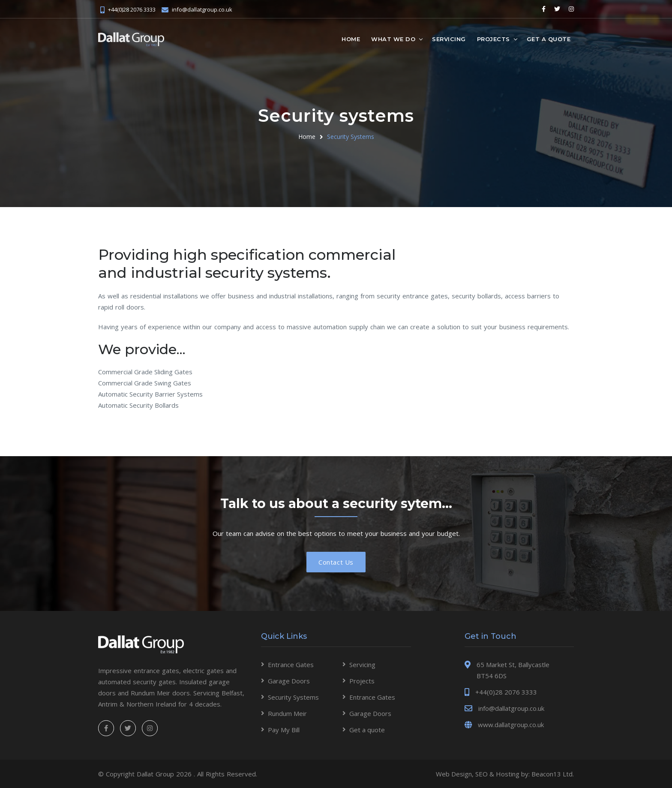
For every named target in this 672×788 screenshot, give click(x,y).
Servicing (449, 39)
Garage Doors (289, 681)
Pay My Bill (284, 730)
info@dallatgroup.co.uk (202, 9)
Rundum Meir (287, 713)
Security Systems (351, 137)
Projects (493, 39)
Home (351, 39)
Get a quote (549, 39)
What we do (393, 39)
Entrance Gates (291, 665)
